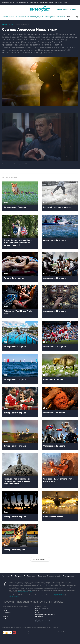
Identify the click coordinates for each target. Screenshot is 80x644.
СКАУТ (5, 615)
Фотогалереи (8, 25)
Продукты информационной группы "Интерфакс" (33, 602)
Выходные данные (34, 634)
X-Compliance (7, 613)
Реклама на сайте (54, 576)
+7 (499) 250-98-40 (59, 595)
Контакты (6, 576)
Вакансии (42, 576)
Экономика (25, 17)
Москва (45, 17)
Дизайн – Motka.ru (61, 632)
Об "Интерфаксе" (22, 2)
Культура (38, 17)
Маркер (5, 617)
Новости (56, 17)
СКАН (37, 611)
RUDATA (38, 613)
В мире (18, 17)
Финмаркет (58, 2)
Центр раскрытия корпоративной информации (45, 616)
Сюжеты (63, 17)
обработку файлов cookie (25, 592)
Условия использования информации (40, 632)
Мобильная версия (8, 2)
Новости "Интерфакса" (42, 609)
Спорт (32, 17)
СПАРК (5, 611)
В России (12, 17)
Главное (5, 17)
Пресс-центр (32, 576)
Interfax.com (34, 2)
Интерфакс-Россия (46, 2)
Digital (51, 17)
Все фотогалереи (40, 559)
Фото (69, 17)
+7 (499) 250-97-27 (14, 596)
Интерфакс (40, 9)
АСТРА (5, 619)
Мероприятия (68, 576)
